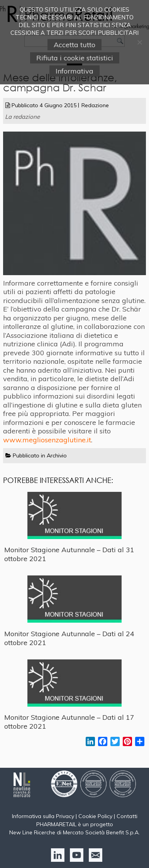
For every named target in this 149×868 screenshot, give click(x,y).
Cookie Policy (95, 816)
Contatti (127, 816)
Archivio (57, 455)
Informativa (74, 71)
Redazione (95, 105)
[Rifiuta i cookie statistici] (139, 42)
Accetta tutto (74, 45)
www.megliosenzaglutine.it (47, 440)
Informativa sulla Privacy (43, 816)
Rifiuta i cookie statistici (75, 58)
